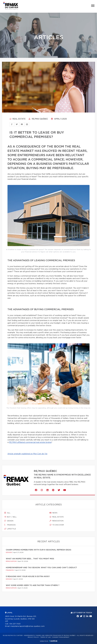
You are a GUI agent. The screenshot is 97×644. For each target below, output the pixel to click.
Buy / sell (10, 517)
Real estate (17, 119)
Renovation (56, 521)
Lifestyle (10, 529)
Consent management (61, 637)
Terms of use (45, 637)
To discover (57, 525)
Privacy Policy (33, 637)
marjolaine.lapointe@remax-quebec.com (27, 626)
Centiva (53, 641)
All (7, 513)
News (53, 513)
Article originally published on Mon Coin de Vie (27, 454)
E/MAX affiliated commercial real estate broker (31, 442)
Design (9, 521)
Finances (10, 525)
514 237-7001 (15, 624)
